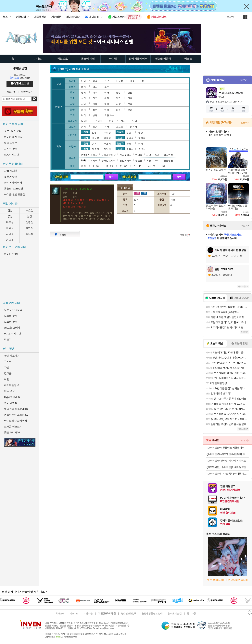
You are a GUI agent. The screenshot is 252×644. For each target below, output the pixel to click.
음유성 (30, 234)
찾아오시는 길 (175, 613)
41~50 (152, 166)
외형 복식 (109, 115)
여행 (7, 379)
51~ (165, 166)
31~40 (138, 166)
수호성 (30, 210)
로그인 (230, 17)
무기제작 (93, 155)
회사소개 (60, 613)
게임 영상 (9, 391)
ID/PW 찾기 (27, 92)
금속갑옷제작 (108, 155)
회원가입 (11, 92)
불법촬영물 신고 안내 (152, 613)
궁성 (10, 216)
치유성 (10, 228)
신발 (130, 92)
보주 (107, 87)
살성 (29, 216)
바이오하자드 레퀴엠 (16, 421)
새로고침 (242, 286)
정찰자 (120, 132)
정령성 (30, 222)
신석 (107, 127)
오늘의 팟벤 (11, 322)
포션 (95, 127)
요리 (157, 155)
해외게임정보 (12, 385)
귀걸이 (99, 121)
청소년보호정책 (129, 613)
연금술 (139, 155)
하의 (95, 92)
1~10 (96, 166)
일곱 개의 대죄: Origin (16, 409)
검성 (10, 210)
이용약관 (88, 613)
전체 (83, 166)
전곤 (107, 81)
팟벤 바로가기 (12, 356)
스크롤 (120, 127)
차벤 (7, 367)
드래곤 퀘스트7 (13, 427)
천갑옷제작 (125, 155)
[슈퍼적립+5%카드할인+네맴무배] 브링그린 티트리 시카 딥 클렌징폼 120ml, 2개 (228, 454)
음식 (83, 127)
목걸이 (85, 121)
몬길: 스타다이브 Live (231, 93)
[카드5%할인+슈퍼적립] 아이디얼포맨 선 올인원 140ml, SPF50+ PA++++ (228, 467)
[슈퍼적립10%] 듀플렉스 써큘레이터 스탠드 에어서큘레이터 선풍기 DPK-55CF (228, 448)
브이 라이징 (11, 403)
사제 (120, 138)
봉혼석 (133, 127)
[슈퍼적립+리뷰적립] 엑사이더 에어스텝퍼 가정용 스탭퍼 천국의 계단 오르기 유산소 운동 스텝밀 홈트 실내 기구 (228, 461)
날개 (135, 121)
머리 (83, 115)
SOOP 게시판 (12, 155)
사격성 (10, 234)
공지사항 (191, 613)
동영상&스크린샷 (14, 188)
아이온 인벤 (20, 68)
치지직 (8, 362)
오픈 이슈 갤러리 (13, 310)
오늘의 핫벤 (11, 316)
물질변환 (168, 155)
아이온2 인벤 (11, 254)
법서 (95, 87)
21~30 (123, 166)
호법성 (30, 228)
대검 (132, 81)
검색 (34, 99)
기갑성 (10, 240)
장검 (95, 81)
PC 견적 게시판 (13, 334)
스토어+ (245, 123)
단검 (83, 81)
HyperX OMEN (12, 397)
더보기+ (245, 80)
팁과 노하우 (11, 143)
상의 (83, 92)
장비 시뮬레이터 (13, 183)
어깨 (107, 92)
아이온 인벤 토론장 (15, 194)
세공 (149, 155)
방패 (95, 115)
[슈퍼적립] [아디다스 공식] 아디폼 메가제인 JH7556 (228, 474)
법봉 (83, 87)
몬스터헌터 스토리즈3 (16, 415)
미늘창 (120, 81)
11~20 (109, 166)
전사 (86, 132)
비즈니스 (74, 613)
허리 (123, 121)
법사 (86, 138)
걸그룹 (8, 373)
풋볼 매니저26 (12, 432)
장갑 (118, 92)
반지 (111, 121)
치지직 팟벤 (11, 149)
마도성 (10, 222)
